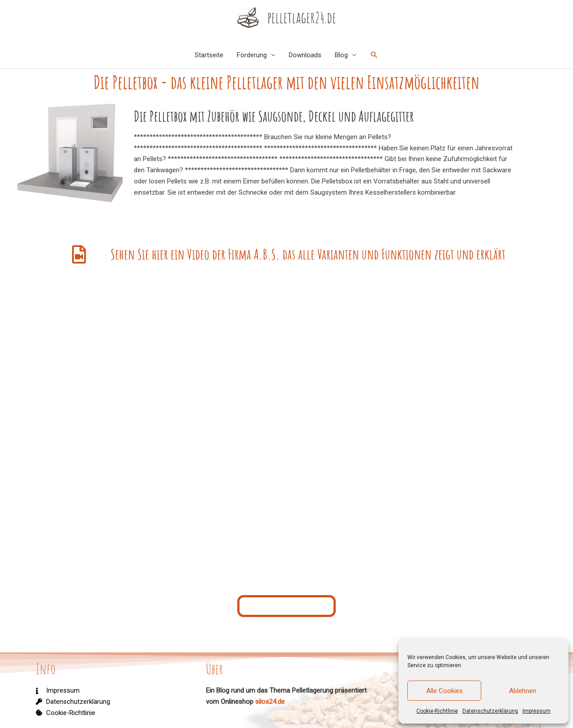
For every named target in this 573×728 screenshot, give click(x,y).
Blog (341, 55)
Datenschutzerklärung (490, 711)
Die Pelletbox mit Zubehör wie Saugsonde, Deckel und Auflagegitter (225, 116)
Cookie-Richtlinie (437, 711)
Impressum (537, 711)
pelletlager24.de (302, 17)
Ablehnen (523, 691)
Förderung (252, 55)
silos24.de (270, 702)
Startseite (209, 55)
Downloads (305, 55)
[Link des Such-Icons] (374, 55)
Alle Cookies (445, 691)
